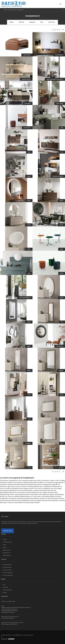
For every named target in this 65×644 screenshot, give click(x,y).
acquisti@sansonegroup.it (8, 612)
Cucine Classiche (7, 567)
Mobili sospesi (7, 550)
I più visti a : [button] (52, 22)
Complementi (20, 10)
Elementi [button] (21, 22)
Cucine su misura (7, 570)
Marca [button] (12, 22)
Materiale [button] (32, 22)
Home (5, 10)
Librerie (5, 539)
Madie (4, 545)
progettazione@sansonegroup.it (10, 611)
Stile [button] (42, 22)
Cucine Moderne (7, 565)
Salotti (5, 547)
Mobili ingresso (7, 555)
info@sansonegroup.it (7, 607)
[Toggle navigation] (60, 4)
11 (63, 30)
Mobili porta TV (7, 553)
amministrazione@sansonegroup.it (22, 607)
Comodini (5, 587)
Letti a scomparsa (7, 590)
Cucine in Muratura (8, 573)
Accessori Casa (12, 10)
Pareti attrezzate (7, 542)
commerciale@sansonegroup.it (9, 609)
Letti (4, 585)
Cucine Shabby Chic (8, 575)
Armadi (5, 593)
